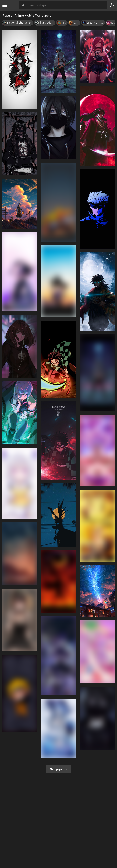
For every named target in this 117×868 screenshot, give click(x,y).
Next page (58, 769)
